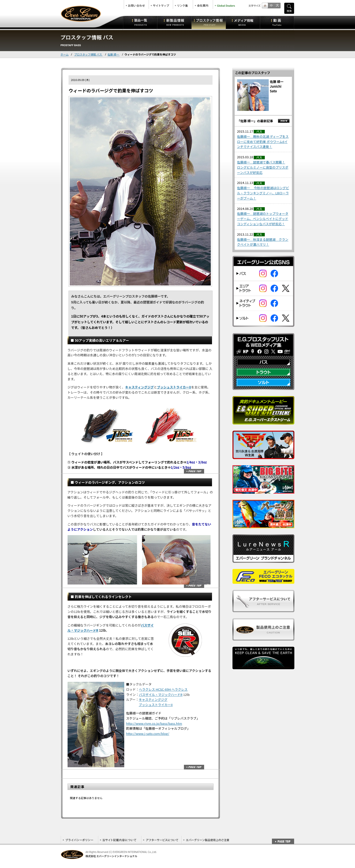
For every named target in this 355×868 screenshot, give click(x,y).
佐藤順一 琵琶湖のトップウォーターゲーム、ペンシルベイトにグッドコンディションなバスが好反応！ (263, 219)
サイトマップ (161, 4)
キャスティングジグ (140, 387)
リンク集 (183, 4)
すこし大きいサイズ (271, 6)
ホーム (65, 54)
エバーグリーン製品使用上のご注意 (206, 840)
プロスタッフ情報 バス (88, 54)
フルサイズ (277, 6)
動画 (277, 22)
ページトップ (194, 471)
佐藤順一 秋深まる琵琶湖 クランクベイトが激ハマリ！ (263, 242)
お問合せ (136, 4)
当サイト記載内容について (120, 840)
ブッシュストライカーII (174, 387)
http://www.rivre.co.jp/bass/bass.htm (154, 723)
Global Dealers (225, 4)
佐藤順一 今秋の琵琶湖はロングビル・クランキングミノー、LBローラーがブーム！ (263, 193)
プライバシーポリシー (80, 840)
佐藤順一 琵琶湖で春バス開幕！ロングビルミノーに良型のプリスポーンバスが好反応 (263, 167)
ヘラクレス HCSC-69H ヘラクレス (163, 689)
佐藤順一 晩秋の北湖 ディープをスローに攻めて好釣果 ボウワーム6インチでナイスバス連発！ (263, 142)
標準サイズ (265, 6)
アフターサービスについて (161, 840)
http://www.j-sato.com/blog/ (148, 734)
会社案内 (203, 4)
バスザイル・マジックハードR (161, 695)
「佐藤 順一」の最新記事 (255, 121)
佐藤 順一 (114, 54)
